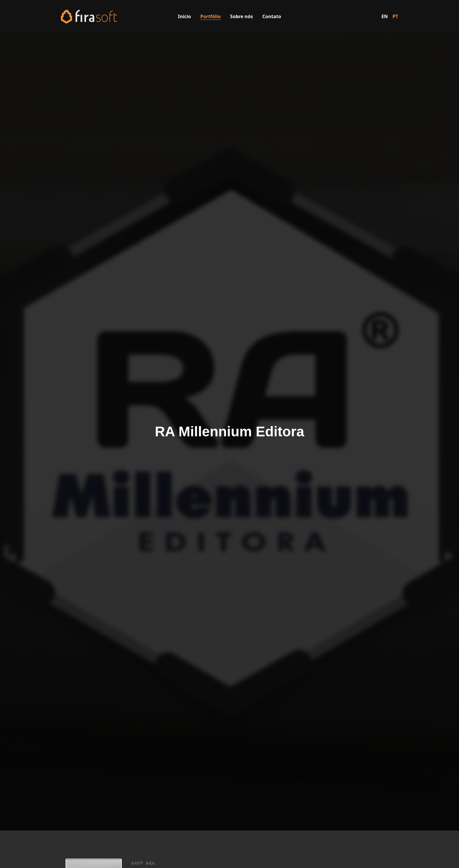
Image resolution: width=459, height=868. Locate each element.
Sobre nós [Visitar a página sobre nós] (242, 16)
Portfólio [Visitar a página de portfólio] (210, 16)
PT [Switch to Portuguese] (395, 16)
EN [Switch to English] (385, 16)
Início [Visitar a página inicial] (184, 16)
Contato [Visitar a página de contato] (272, 16)
